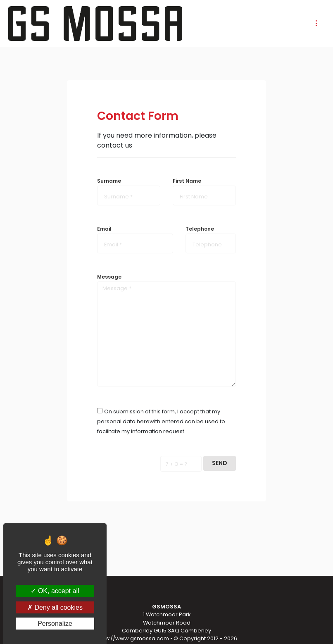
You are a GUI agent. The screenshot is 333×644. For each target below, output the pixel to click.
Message (109, 277)
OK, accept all (55, 591)
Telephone (200, 229)
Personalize (55, 624)
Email (104, 229)
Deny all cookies (55, 607)
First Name (187, 181)
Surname (109, 181)
